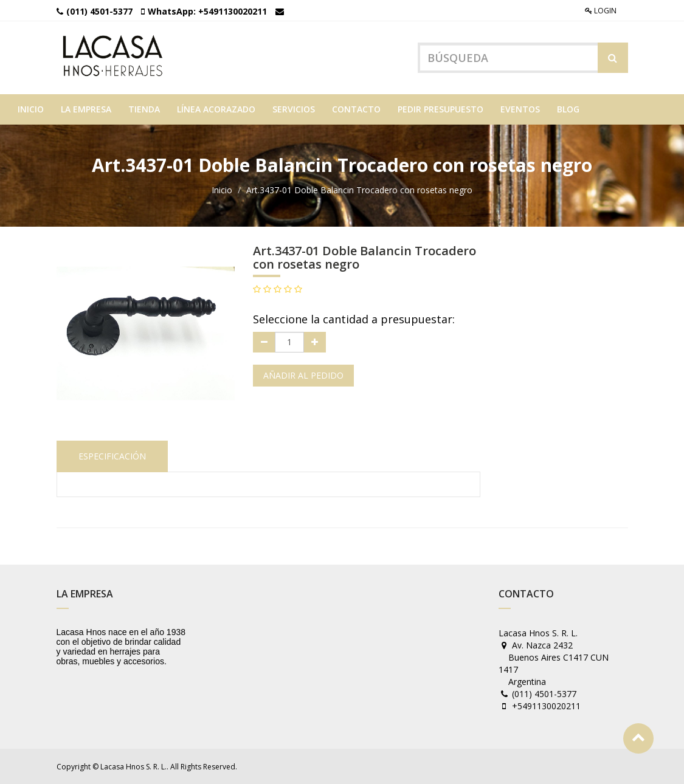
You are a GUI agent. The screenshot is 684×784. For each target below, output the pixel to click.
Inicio (222, 190)
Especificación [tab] (112, 456)
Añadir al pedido (303, 375)
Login (601, 11)
